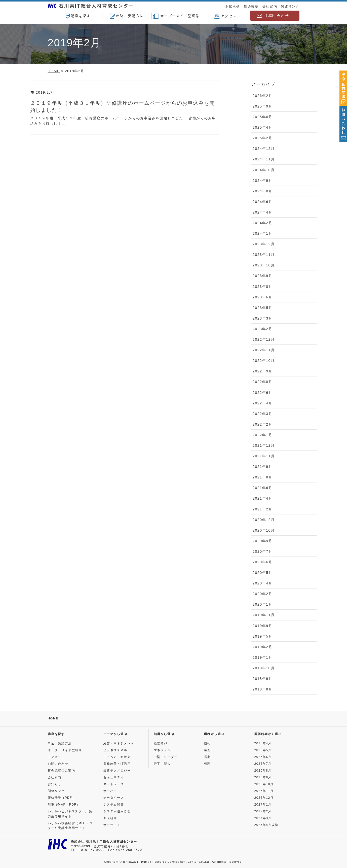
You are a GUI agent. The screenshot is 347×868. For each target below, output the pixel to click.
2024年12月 (264, 149)
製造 (207, 750)
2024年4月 (262, 212)
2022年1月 (262, 435)
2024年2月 (262, 223)
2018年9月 (262, 679)
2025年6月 (262, 117)
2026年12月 (264, 798)
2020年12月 (264, 520)
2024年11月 (264, 159)
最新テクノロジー (117, 771)
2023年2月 (262, 329)
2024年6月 (262, 202)
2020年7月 (262, 551)
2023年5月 (262, 308)
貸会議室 (251, 6)
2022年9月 (262, 371)
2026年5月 (263, 750)
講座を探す (78, 16)
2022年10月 (264, 361)
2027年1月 (263, 805)
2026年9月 (263, 777)
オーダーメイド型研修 (176, 16)
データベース (114, 798)
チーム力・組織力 (117, 757)
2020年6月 (262, 562)
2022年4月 (262, 403)
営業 (207, 757)
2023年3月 (262, 318)
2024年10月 (264, 170)
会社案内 (270, 6)
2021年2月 (262, 509)
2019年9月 (262, 626)
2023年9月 (262, 276)
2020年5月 (262, 573)
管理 (207, 764)
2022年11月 (264, 350)
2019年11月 (264, 615)
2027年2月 (263, 811)
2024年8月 (262, 191)
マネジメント (164, 750)
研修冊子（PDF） (62, 798)
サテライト (112, 825)
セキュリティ (114, 777)
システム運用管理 (117, 811)
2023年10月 (264, 265)
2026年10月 (264, 784)
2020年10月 (264, 530)
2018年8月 (262, 689)
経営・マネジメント (119, 743)
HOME (53, 718)
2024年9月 (262, 181)
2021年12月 (264, 445)
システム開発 (114, 805)
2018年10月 (264, 668)
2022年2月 (262, 424)
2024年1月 (262, 233)
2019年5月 (262, 636)
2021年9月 (262, 467)
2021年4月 (262, 498)
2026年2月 (262, 96)
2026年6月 (263, 757)
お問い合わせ (277, 16)
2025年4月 (262, 127)
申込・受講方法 (127, 16)
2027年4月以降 (266, 825)
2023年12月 (264, 244)
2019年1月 (262, 657)
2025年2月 (262, 138)
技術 (207, 743)
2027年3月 (263, 818)
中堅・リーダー (166, 757)
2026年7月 (263, 764)
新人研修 (110, 818)
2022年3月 (262, 414)
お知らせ (233, 6)
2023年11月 (264, 255)
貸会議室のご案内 (62, 771)
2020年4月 (262, 583)
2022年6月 (262, 393)
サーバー (110, 791)
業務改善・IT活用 (117, 764)
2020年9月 (262, 541)
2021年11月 (264, 456)
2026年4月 (263, 743)
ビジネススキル (115, 750)
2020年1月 (262, 604)
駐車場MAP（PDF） (64, 805)
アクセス (225, 16)
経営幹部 (161, 743)
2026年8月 (263, 771)
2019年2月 (262, 647)
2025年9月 (262, 106)
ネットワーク (114, 784)
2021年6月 (262, 488)
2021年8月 (262, 477)
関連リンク (290, 6)
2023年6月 (262, 297)
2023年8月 (262, 287)
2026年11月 (264, 791)
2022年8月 (262, 382)
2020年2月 (262, 594)
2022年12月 (264, 339)
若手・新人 (162, 764)
